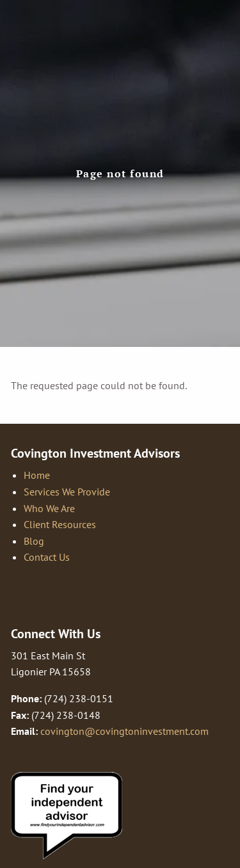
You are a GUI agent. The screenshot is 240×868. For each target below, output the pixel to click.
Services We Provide (67, 492)
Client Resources (60, 524)
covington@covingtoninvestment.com (124, 731)
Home (37, 475)
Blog (34, 541)
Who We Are (49, 508)
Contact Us (47, 557)
